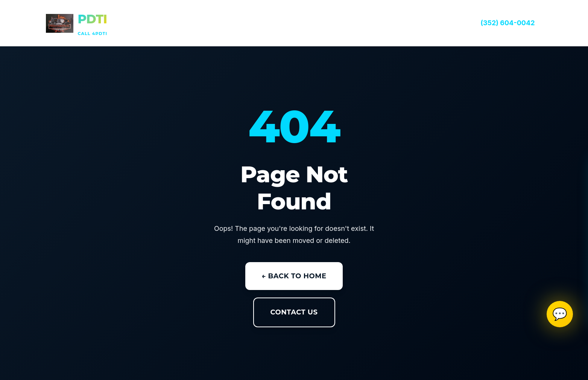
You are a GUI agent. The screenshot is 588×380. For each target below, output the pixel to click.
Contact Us (294, 312)
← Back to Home (294, 276)
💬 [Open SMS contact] (560, 314)
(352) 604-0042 (507, 23)
